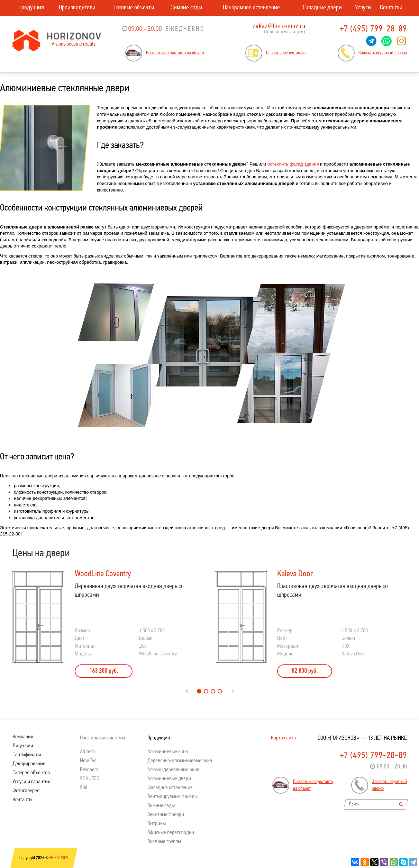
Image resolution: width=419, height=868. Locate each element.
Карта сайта (283, 738)
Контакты (391, 8)
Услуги (363, 8)
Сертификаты (27, 755)
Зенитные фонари (166, 815)
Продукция (31, 8)
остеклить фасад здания (293, 164)
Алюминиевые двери (169, 779)
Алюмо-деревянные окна (173, 770)
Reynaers (89, 770)
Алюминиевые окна (168, 752)
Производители (77, 8)
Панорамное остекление (251, 8)
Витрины (157, 824)
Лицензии (23, 746)
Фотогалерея (26, 791)
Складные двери (322, 8)
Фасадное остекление (170, 788)
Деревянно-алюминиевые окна (180, 761)
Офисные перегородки (171, 833)
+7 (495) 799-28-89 (373, 29)
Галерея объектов (31, 773)
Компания (23, 737)
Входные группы (164, 842)
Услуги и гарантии (31, 782)
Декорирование (29, 764)
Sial (84, 788)
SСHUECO (90, 779)
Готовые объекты (134, 8)
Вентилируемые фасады (172, 797)
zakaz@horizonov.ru (279, 26)
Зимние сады (186, 8)
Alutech (87, 752)
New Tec (88, 761)
